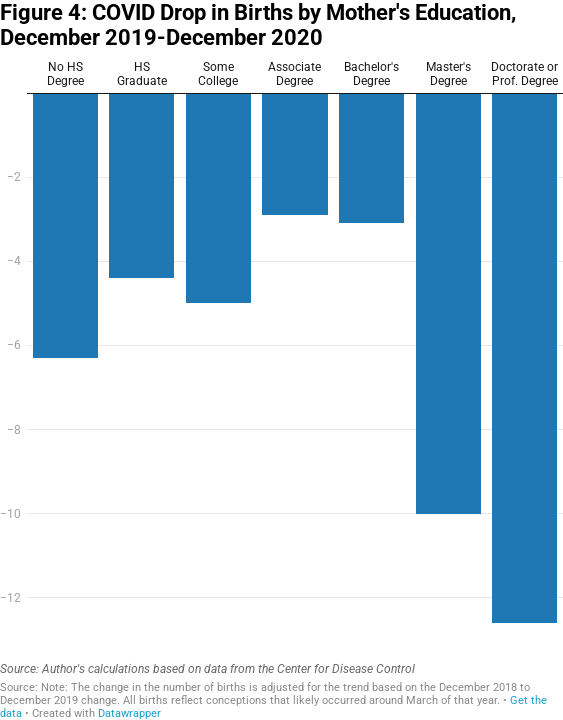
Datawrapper (129, 713)
